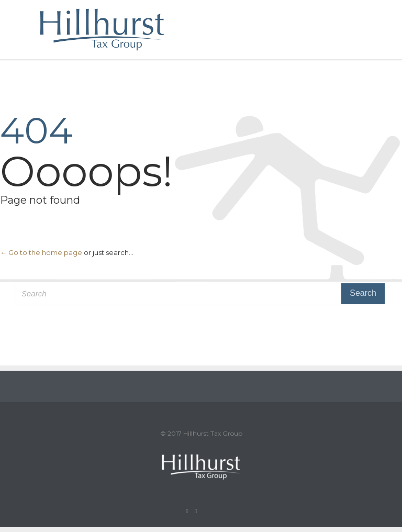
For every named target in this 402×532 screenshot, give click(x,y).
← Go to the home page (41, 252)
